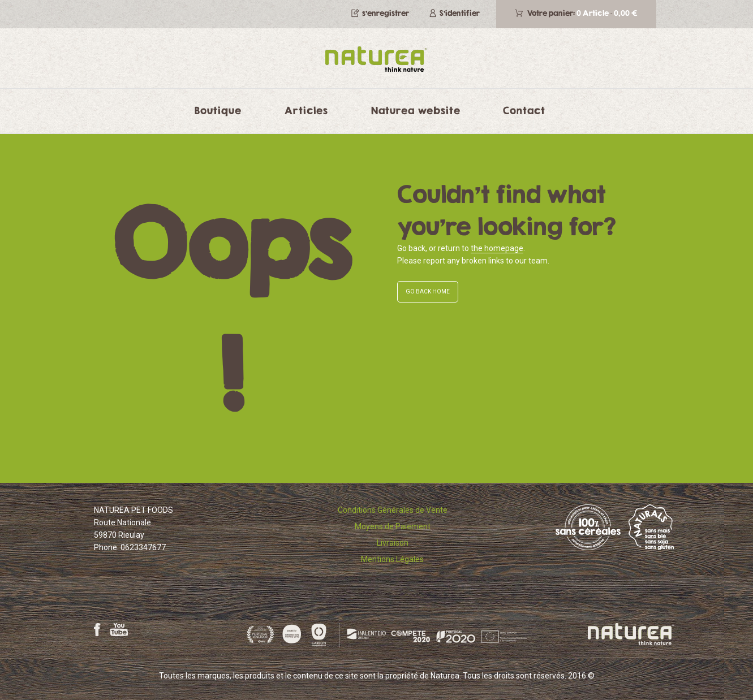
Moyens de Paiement (393, 526)
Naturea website (416, 110)
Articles (306, 110)
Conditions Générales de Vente (393, 510)
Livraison (393, 543)
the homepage (497, 248)
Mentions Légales (392, 559)
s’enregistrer (386, 13)
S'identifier (460, 13)
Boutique (218, 110)
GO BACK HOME (428, 291)
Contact (524, 110)
